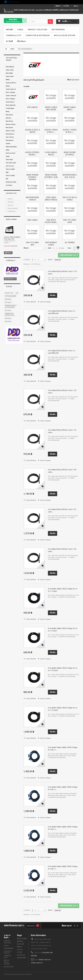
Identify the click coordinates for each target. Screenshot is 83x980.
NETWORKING (58, 29)
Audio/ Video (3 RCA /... (51, 131)
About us (10, 205)
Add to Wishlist (31, 302)
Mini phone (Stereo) (9, 116)
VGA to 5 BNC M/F (10, 177)
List (78, 248)
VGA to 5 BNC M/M (10, 171)
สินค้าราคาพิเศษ (11, 219)
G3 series (8, 321)
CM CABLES (10, 67)
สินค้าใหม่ (20, 941)
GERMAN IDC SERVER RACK (10, 314)
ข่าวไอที (9, 41)
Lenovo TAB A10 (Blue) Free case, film (12, 238)
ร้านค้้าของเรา (12, 211)
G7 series (8, 302)
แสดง (49, 248)
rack (17, 293)
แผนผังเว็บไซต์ (21, 958)
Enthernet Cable (11, 182)
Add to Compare (45, 302)
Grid (74, 248)
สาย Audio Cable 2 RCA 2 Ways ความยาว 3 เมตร (63, 590)
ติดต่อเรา (58, 6)
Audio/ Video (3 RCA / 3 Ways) (11, 91)
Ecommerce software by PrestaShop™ (20, 974)
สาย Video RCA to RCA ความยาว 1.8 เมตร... (62, 272)
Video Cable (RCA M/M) (10, 72)
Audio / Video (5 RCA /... (70, 131)
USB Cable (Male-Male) (12, 148)
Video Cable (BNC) (10, 78)
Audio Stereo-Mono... (32, 153)
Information (11, 193)
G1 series (8, 310)
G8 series (8, 318)
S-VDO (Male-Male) (10, 110)
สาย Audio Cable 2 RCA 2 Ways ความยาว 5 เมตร (63, 629)
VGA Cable (9, 160)
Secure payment (12, 208)
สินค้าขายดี (20, 944)
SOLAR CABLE (9, 967)
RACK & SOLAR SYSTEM (65, 35)
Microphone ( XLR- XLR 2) (10, 136)
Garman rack (9, 293)
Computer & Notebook (38, 35)
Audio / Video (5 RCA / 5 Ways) (11, 97)
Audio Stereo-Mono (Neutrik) (11, 104)
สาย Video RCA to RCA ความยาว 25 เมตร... (62, 510)
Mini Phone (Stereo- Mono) (11, 123)
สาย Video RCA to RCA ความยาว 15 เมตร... (62, 431)
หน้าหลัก (10, 29)
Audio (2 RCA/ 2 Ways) (11, 84)
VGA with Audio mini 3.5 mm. (11, 164)
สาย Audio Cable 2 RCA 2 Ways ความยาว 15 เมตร (63, 709)
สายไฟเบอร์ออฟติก (11, 296)
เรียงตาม (26, 248)
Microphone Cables (10, 142)
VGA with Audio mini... (51, 221)
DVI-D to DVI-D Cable (11, 155)
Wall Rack (8, 299)
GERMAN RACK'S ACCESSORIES (11, 306)
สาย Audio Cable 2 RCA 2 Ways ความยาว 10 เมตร (63, 669)
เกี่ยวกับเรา (21, 41)
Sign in (76, 6)
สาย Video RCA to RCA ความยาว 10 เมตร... (62, 391)
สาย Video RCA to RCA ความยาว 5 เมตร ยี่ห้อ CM (62, 352)
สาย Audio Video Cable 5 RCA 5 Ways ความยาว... (63, 748)
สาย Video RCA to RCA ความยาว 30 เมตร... (62, 550)
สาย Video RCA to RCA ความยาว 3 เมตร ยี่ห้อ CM (62, 312)
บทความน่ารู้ (21, 955)
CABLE (20, 29)
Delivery (10, 199)
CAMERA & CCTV (14, 35)
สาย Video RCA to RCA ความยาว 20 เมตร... (62, 471)
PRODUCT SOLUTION (37, 29)
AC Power (9, 185)
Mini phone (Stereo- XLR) (10, 129)
